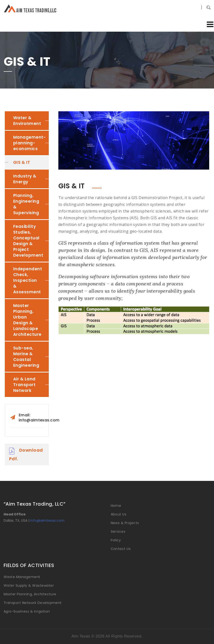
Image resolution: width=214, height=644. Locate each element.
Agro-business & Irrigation (27, 611)
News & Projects (125, 523)
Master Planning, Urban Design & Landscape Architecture (27, 320)
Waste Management (22, 577)
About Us (119, 514)
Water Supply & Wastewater (29, 585)
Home (116, 506)
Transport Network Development (33, 603)
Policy (116, 540)
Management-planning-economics (29, 143)
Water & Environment (27, 121)
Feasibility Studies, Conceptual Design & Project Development (28, 241)
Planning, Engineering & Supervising (26, 204)
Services (118, 532)
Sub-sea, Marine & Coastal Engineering (26, 357)
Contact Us (121, 549)
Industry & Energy (25, 179)
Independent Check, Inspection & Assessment (28, 280)
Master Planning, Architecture (30, 594)
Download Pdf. (26, 454)
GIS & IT (22, 162)
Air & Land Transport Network (24, 385)
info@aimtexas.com (47, 520)
